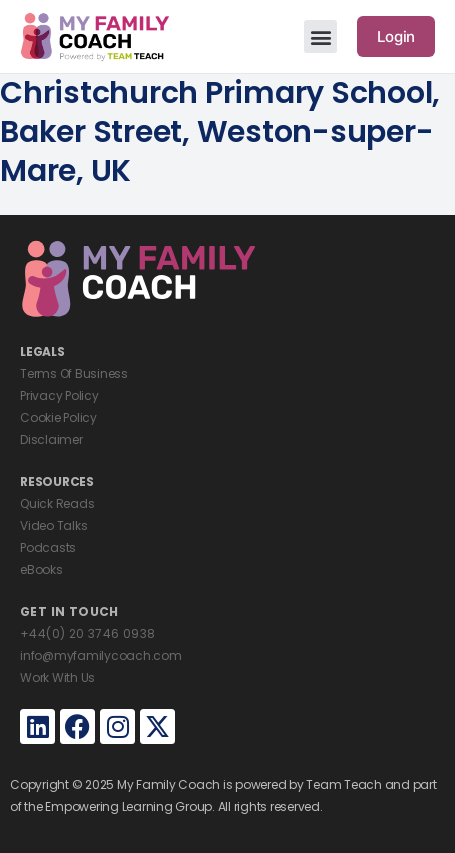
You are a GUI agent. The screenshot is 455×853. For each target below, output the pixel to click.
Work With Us (57, 677)
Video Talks (53, 525)
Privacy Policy (59, 395)
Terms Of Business (74, 373)
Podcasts (48, 547)
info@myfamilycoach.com (101, 655)
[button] (320, 36)
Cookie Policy (58, 417)
